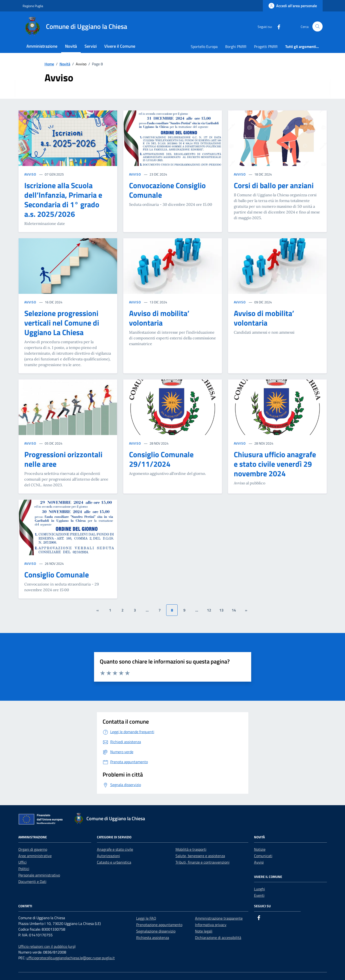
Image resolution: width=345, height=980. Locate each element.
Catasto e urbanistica (114, 862)
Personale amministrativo (39, 875)
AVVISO (31, 174)
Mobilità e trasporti (191, 849)
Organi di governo (33, 849)
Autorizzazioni (108, 856)
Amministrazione (42, 46)
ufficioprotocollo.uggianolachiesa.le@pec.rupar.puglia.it (71, 958)
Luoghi (260, 889)
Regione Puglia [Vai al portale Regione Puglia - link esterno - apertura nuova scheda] (33, 6)
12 (209, 610)
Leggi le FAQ (146, 918)
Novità (71, 46)
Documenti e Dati (32, 881)
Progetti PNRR (266, 47)
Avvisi (259, 862)
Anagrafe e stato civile (115, 849)
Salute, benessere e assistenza (200, 856)
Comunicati (263, 856)
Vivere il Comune (120, 46)
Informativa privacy (211, 925)
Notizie (260, 849)
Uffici (22, 862)
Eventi (259, 895)
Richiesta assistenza (153, 938)
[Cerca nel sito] (317, 27)
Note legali (204, 931)
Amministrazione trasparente (219, 918)
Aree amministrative (35, 856)
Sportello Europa (204, 47)
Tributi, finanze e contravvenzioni (202, 862)
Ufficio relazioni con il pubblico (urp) (47, 946)
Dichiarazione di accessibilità (218, 938)
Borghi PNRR (236, 47)
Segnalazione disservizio (156, 931)
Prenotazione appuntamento (159, 925)
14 (234, 610)
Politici (24, 869)
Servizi (91, 46)
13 (221, 610)
